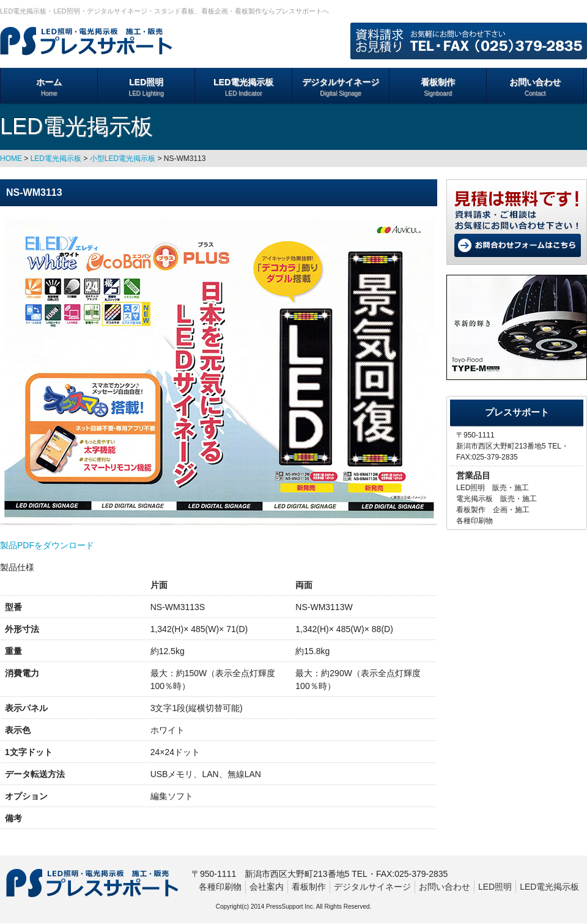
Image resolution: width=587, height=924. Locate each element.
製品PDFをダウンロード (47, 545)
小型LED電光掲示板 (123, 158)
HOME (11, 158)
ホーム (49, 88)
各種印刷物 (220, 887)
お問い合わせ (535, 88)
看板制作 (438, 88)
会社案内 (267, 887)
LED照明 (146, 88)
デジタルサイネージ (341, 88)
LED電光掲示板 (243, 88)
